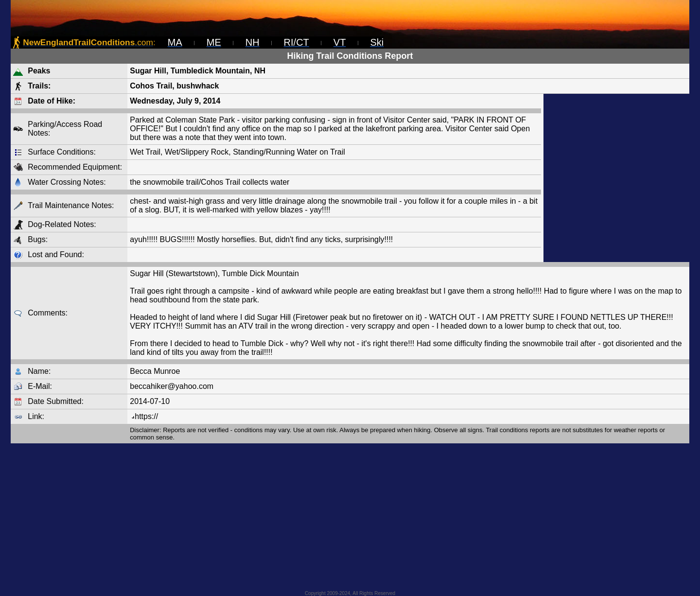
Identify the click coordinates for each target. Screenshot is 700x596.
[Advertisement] (616, 178)
